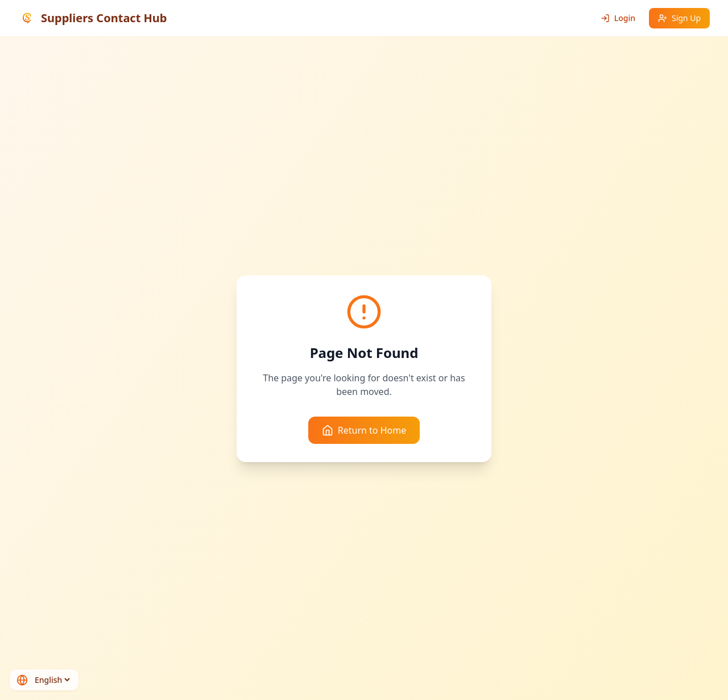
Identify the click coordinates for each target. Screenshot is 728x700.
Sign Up (679, 18)
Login (618, 18)
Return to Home (364, 430)
